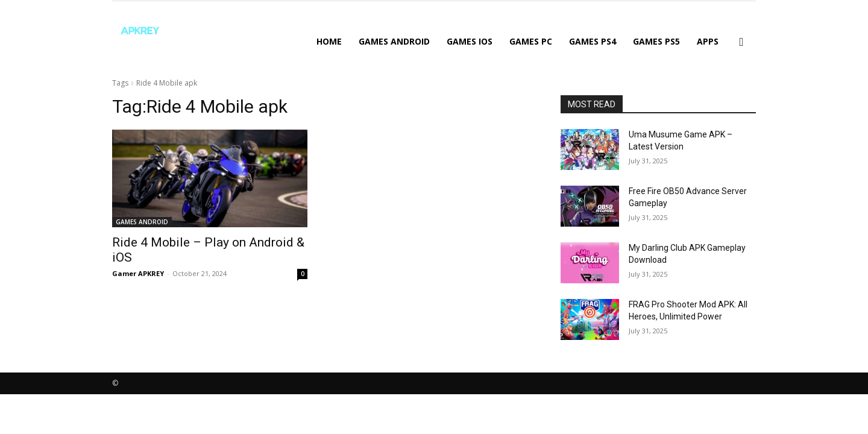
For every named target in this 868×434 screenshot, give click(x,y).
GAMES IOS (470, 41)
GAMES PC (531, 41)
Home (329, 41)
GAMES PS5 (656, 41)
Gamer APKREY (138, 273)
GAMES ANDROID (394, 41)
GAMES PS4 (593, 41)
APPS (708, 41)
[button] (741, 42)
